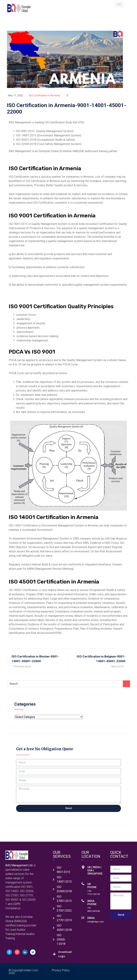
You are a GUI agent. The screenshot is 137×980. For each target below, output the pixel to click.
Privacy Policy (61, 970)
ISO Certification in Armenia (45, 95)
